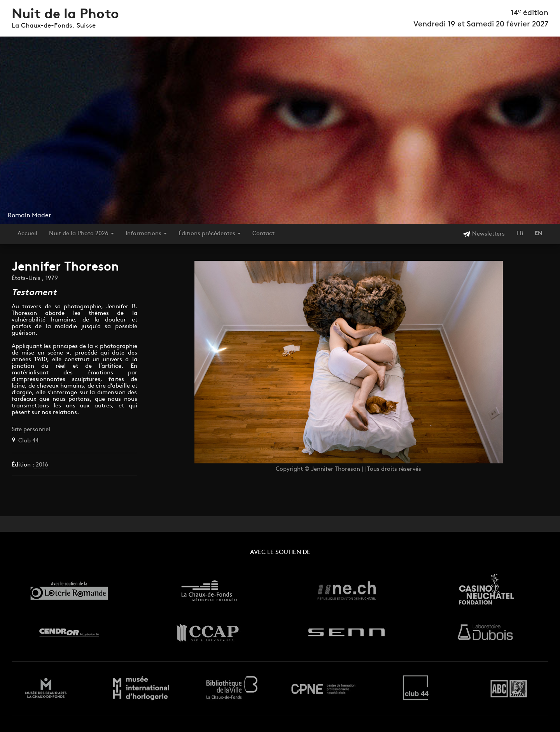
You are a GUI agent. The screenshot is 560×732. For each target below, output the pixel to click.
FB (520, 234)
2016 (41, 465)
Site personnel (31, 430)
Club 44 (28, 441)
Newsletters (484, 234)
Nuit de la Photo (65, 15)
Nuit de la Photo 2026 (81, 234)
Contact (263, 234)
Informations (146, 234)
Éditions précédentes (210, 234)
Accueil (27, 234)
